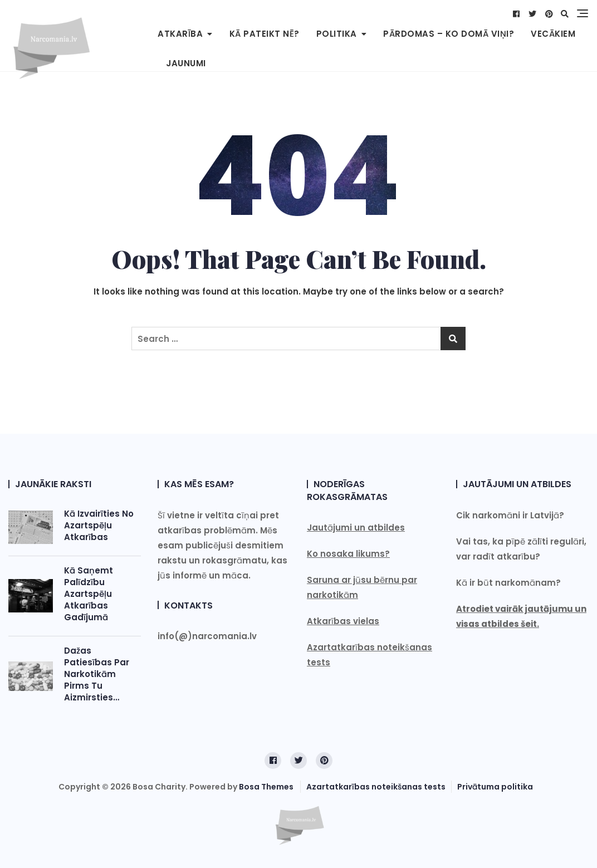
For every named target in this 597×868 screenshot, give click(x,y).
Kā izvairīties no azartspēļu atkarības (99, 525)
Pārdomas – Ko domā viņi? (449, 34)
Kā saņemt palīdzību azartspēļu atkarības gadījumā (89, 594)
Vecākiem (553, 34)
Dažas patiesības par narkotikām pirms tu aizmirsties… (97, 674)
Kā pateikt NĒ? (265, 34)
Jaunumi (186, 63)
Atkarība (180, 34)
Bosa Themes (266, 787)
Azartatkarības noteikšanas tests (376, 787)
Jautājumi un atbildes (356, 528)
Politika (337, 34)
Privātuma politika (495, 787)
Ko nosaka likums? (348, 554)
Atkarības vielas (343, 621)
